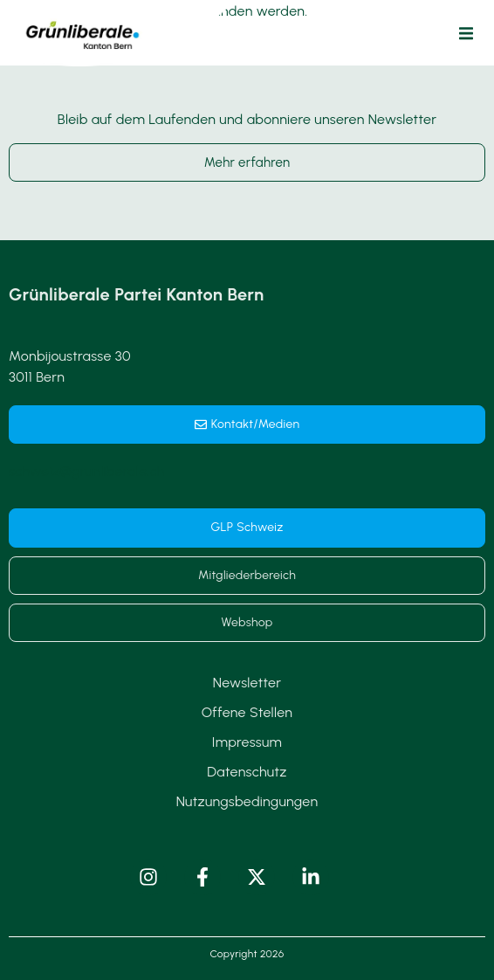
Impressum (247, 742)
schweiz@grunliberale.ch (87, 471)
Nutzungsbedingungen (247, 801)
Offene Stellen (247, 712)
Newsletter (247, 683)
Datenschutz (247, 772)
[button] (466, 33)
